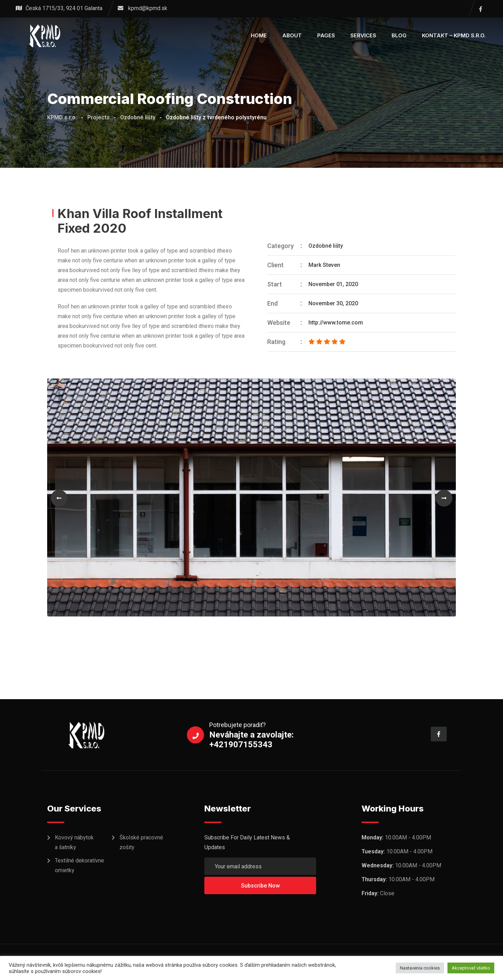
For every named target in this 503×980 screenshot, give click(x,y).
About (292, 35)
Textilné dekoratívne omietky (79, 865)
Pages (326, 35)
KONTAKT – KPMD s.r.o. (454, 35)
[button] (59, 498)
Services (363, 35)
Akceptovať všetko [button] (471, 968)
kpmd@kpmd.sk (148, 8)
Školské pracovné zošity (141, 842)
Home (259, 35)
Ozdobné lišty (326, 246)
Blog (399, 35)
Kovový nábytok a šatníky (74, 842)
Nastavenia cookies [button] (420, 968)
